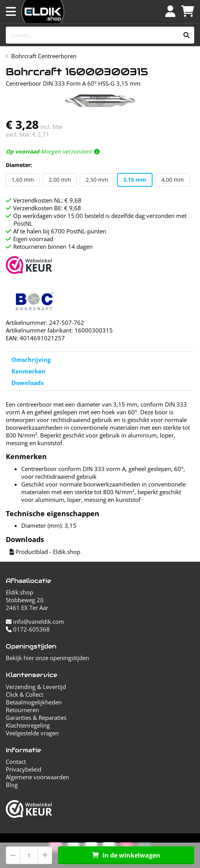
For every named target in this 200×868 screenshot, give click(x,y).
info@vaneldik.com (35, 621)
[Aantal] (29, 855)
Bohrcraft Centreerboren (44, 56)
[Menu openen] (11, 12)
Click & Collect (25, 694)
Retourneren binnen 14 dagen (53, 247)
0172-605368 (28, 629)
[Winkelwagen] (188, 12)
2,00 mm (60, 180)
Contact (16, 762)
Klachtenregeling (28, 725)
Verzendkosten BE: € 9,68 (47, 208)
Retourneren (22, 710)
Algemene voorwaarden (37, 777)
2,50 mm (97, 180)
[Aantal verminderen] (13, 855)
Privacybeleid (24, 769)
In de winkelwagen (126, 855)
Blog (12, 785)
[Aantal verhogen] (45, 855)
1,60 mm (23, 180)
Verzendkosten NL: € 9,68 (47, 200)
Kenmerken (29, 371)
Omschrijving (31, 360)
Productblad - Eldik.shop (45, 552)
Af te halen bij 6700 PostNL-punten (60, 231)
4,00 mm (173, 180)
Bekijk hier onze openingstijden (47, 658)
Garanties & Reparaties (36, 718)
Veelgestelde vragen (32, 733)
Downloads (28, 383)
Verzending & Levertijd (36, 687)
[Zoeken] (186, 35)
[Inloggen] (170, 12)
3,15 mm (135, 180)
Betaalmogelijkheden (34, 702)
